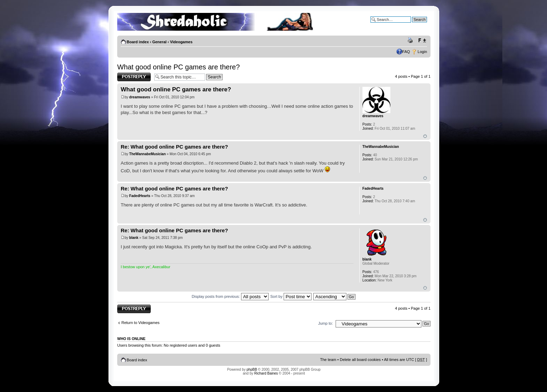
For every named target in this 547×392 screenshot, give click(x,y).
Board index (138, 42)
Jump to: (325, 323)
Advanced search (412, 25)
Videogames (181, 42)
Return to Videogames (140, 323)
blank (134, 238)
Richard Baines (266, 373)
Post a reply (134, 77)
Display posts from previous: (230, 296)
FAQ (406, 52)
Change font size (422, 40)
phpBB (252, 370)
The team (328, 360)
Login (422, 52)
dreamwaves (140, 97)
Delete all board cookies (360, 360)
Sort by (291, 296)
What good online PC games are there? (178, 67)
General (159, 42)
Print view (411, 40)
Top (425, 136)
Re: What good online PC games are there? (174, 147)
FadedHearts (140, 196)
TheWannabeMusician (147, 154)
